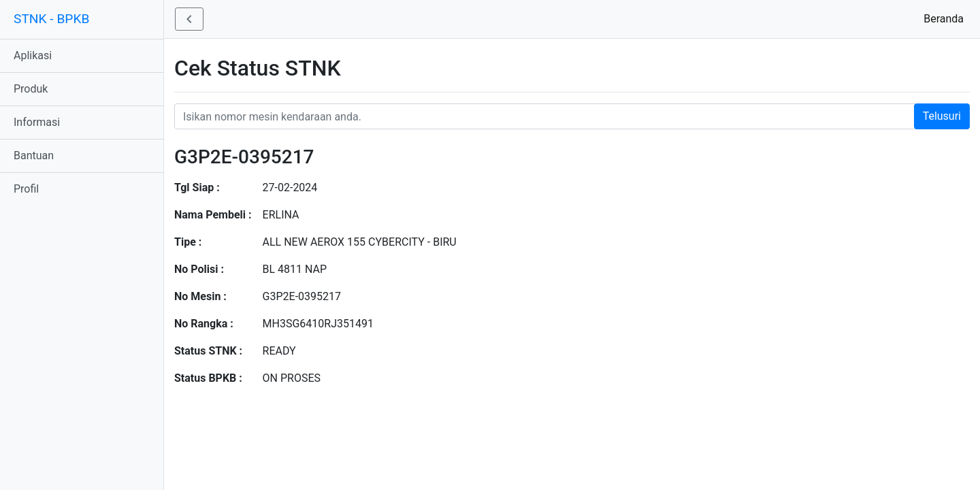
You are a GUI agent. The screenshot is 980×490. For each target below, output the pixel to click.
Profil (26, 189)
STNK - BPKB (51, 19)
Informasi (37, 122)
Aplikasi (33, 55)
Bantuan (34, 156)
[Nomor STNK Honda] (572, 116)
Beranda (946, 18)
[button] (189, 19)
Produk (31, 89)
